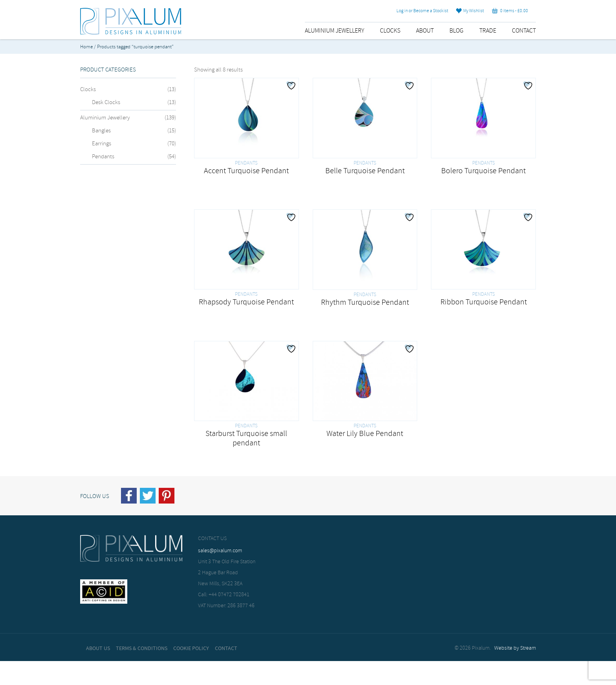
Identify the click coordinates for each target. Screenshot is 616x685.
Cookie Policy (191, 648)
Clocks (390, 31)
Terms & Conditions (142, 648)
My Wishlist (470, 11)
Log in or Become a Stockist (422, 11)
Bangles (101, 131)
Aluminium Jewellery (335, 31)
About (425, 31)
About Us (98, 648)
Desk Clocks (106, 103)
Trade (488, 31)
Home (86, 47)
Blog (456, 31)
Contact (524, 31)
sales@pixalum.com (220, 551)
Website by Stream (515, 648)
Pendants (103, 157)
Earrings (102, 144)
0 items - (510, 11)
